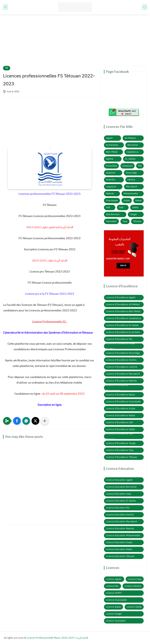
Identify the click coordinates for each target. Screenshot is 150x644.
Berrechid (133, 145)
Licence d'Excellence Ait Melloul (123, 304)
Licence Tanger (114, 614)
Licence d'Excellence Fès (119, 339)
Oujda (127, 200)
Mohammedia (131, 194)
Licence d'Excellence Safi (119, 422)
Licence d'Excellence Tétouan (122, 457)
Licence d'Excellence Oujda (121, 409)
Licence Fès (112, 586)
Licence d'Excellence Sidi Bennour (119, 436)
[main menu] (5, 7)
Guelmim (111, 173)
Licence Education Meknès (120, 528)
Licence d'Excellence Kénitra (121, 360)
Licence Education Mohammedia (123, 535)
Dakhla (110, 159)
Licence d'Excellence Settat (120, 429)
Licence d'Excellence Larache (122, 367)
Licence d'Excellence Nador (121, 395)
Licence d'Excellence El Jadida (122, 325)
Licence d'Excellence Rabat (120, 415)
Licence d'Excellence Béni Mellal (123, 311)
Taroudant (111, 221)
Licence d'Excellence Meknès (121, 381)
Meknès (110, 194)
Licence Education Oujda (119, 542)
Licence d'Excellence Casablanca (123, 318)
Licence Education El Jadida (121, 501)
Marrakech (132, 187)
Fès (140, 166)
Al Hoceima (112, 145)
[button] (17, 421)
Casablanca (132, 152)
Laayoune (111, 187)
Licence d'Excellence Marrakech (123, 374)
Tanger (133, 214)
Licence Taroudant (116, 621)
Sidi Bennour (113, 214)
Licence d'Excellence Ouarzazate (123, 402)
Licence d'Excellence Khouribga (123, 353)
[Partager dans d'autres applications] (45, 421)
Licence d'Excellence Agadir (121, 297)
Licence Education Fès (118, 508)
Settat (135, 207)
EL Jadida (130, 159)
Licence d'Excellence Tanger (121, 443)
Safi (108, 207)
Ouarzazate (112, 200)
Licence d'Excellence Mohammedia (117, 388)
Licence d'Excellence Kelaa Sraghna (120, 346)
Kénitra (131, 180)
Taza (125, 221)
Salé (121, 207)
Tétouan (137, 221)
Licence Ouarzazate (116, 600)
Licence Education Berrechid (121, 487)
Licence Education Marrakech (122, 522)
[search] (145, 7)
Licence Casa (135, 579)
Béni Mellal (112, 152)
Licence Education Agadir (119, 480)
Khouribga (131, 173)
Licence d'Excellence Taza (120, 450)
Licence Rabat (113, 607)
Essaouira (128, 166)
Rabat (138, 200)
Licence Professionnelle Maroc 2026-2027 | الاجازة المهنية (57, 638)
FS (7, 68)
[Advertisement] (75, 42)
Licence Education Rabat (119, 549)
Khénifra (110, 180)
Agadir (109, 138)
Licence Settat (134, 607)
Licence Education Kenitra (120, 515)
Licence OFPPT (114, 593)
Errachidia (111, 166)
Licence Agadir (114, 579)
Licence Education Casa (118, 494)
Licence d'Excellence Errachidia (123, 332)
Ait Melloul (130, 138)
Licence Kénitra (133, 586)
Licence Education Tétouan (120, 556)
